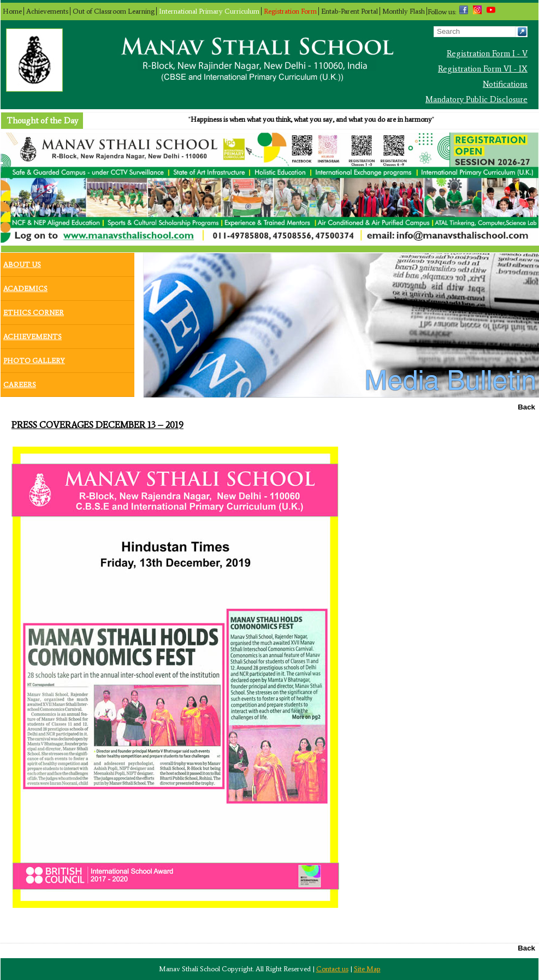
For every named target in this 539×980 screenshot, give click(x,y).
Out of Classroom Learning (114, 11)
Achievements (47, 11)
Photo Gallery (34, 358)
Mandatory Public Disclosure (476, 99)
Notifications (505, 84)
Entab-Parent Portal (350, 11)
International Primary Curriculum (209, 11)
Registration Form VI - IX (483, 69)
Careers (20, 382)
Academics (25, 286)
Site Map (367, 969)
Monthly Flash (404, 11)
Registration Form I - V (487, 54)
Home (12, 11)
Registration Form (290, 11)
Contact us (332, 969)
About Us (22, 262)
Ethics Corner (34, 310)
